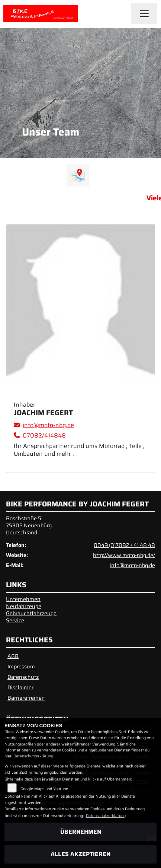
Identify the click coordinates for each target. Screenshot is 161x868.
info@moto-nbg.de (132, 565)
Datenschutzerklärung (33, 756)
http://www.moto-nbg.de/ (124, 555)
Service (15, 620)
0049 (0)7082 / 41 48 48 (124, 545)
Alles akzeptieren (80, 854)
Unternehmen (23, 599)
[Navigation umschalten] (144, 14)
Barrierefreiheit (26, 698)
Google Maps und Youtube (44, 789)
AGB (13, 656)
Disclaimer (20, 687)
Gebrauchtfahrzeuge (31, 613)
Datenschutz (23, 677)
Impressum (21, 667)
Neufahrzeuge (24, 606)
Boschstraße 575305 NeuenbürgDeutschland (29, 525)
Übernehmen (81, 832)
